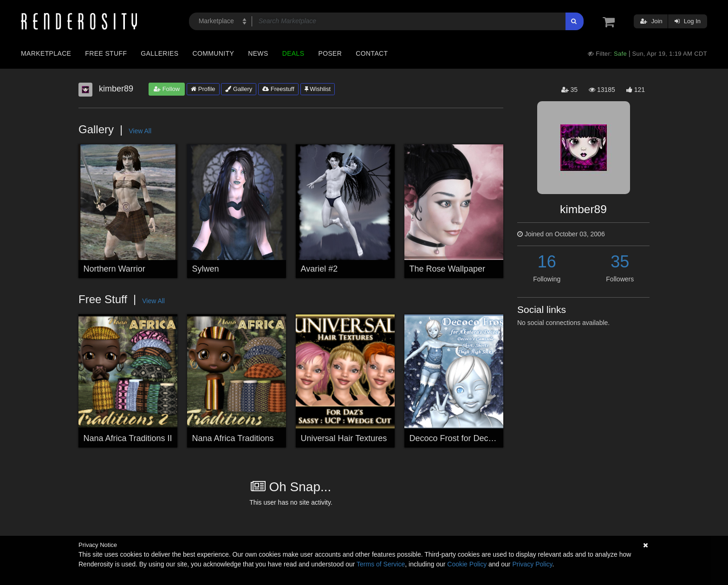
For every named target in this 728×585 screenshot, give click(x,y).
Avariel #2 (319, 269)
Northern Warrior (114, 269)
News (258, 53)
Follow (167, 89)
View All (140, 131)
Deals (293, 53)
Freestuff (278, 89)
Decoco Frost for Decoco (456, 438)
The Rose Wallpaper (447, 269)
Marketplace (46, 53)
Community (214, 53)
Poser (330, 53)
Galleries (159, 53)
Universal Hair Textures (344, 438)
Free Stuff (106, 53)
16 (547, 262)
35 (620, 262)
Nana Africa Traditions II (128, 438)
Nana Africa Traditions (233, 438)
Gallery (239, 89)
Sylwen (206, 269)
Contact (372, 53)
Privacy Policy (532, 564)
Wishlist (318, 89)
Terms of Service (381, 564)
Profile (203, 89)
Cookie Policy (467, 564)
